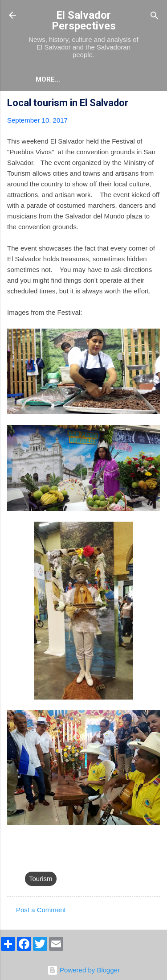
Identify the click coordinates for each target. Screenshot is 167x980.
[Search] (155, 16)
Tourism (41, 879)
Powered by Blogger (83, 970)
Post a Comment (41, 910)
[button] (155, 104)
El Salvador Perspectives (84, 21)
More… (48, 79)
